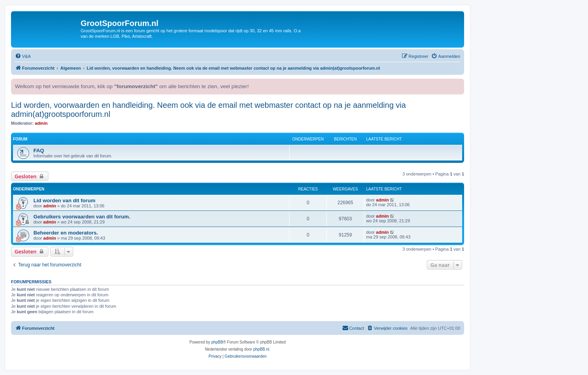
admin (41, 123)
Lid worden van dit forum (65, 200)
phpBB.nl (261, 349)
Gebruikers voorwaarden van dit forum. (82, 217)
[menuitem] (23, 56)
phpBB (217, 342)
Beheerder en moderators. (66, 233)
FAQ (39, 151)
